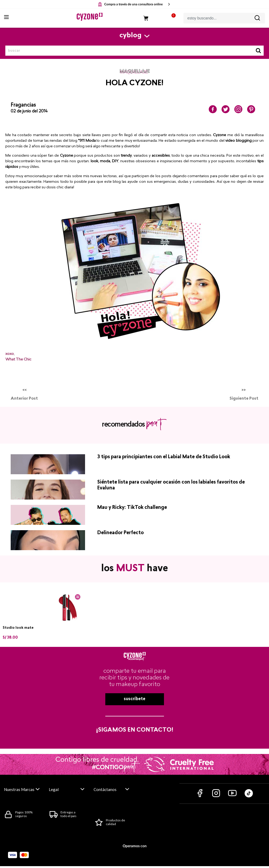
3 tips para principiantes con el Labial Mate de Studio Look (164, 457)
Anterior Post (24, 399)
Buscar (258, 51)
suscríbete (134, 699)
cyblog (131, 36)
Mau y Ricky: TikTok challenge (132, 508)
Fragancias (23, 105)
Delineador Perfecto (121, 533)
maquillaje (135, 72)
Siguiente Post (244, 399)
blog (9, 161)
